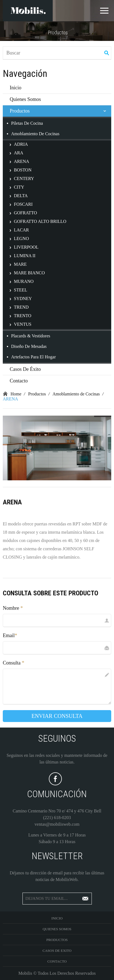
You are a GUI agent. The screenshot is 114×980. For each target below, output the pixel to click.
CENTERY (24, 178)
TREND (21, 307)
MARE (20, 264)
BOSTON (23, 170)
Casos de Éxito (25, 369)
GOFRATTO (25, 213)
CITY (19, 187)
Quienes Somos (25, 99)
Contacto (19, 381)
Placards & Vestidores (31, 336)
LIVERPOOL (26, 247)
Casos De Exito (57, 951)
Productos (20, 111)
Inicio (16, 88)
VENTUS (23, 324)
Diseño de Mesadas (29, 346)
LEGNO (21, 239)
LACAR (21, 230)
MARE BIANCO (29, 273)
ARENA (21, 161)
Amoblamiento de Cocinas (35, 134)
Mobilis (25, 973)
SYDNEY (23, 299)
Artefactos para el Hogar (33, 357)
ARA (19, 153)
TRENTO (23, 316)
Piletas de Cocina (27, 123)
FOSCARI (23, 204)
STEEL (21, 290)
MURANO (24, 281)
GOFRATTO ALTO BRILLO (40, 221)
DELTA (21, 196)
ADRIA (21, 144)
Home (16, 394)
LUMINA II (25, 256)
